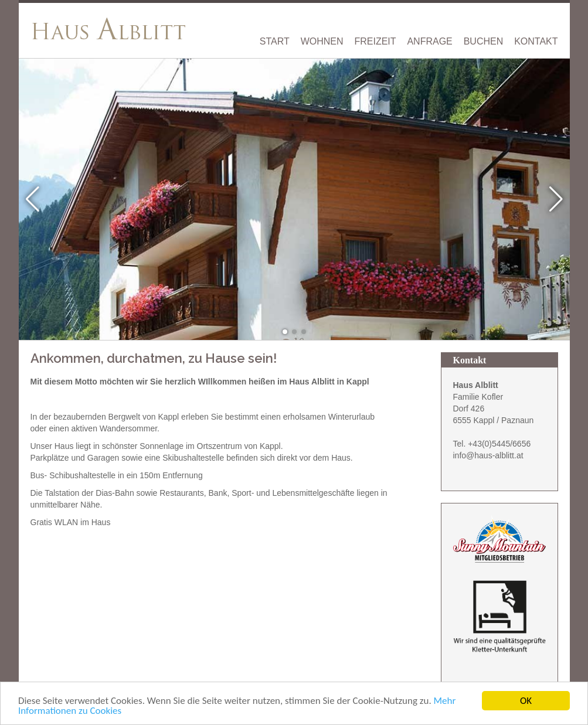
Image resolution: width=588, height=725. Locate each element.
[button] (285, 332)
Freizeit (375, 42)
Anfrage (429, 42)
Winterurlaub (351, 417)
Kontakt (536, 42)
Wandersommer (128, 428)
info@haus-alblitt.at (488, 455)
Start (275, 42)
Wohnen (322, 42)
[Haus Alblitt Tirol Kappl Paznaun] (110, 28)
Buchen (484, 42)
